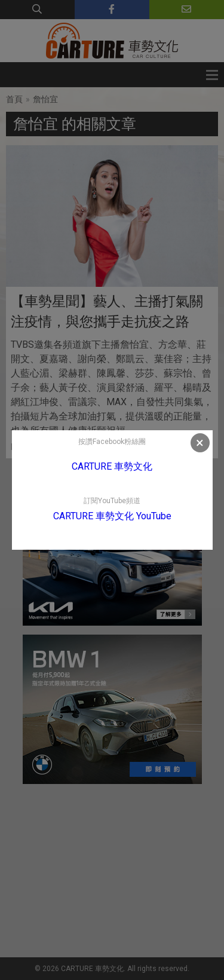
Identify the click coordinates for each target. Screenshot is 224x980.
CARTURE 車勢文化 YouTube (112, 516)
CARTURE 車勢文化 (112, 466)
